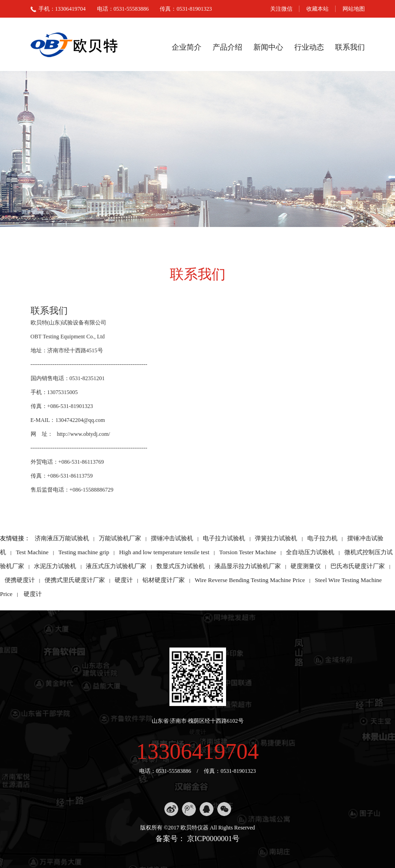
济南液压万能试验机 (62, 538)
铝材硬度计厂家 (164, 580)
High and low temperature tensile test (164, 552)
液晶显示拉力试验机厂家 (248, 566)
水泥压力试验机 (55, 566)
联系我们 (350, 47)
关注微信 (281, 9)
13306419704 (198, 751)
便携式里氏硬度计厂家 (75, 580)
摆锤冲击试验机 (172, 538)
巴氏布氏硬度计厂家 (358, 566)
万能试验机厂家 (120, 538)
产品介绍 (227, 47)
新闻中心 (268, 47)
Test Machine (32, 552)
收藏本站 (317, 9)
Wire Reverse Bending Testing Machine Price (250, 580)
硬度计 (124, 580)
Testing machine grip (84, 552)
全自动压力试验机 (310, 552)
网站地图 (354, 9)
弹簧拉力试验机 (276, 538)
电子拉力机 (322, 538)
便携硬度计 (20, 580)
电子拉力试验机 (224, 538)
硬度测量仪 (306, 566)
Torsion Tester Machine (248, 552)
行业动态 (309, 47)
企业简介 (187, 47)
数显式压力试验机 (181, 566)
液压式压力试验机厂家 (116, 566)
